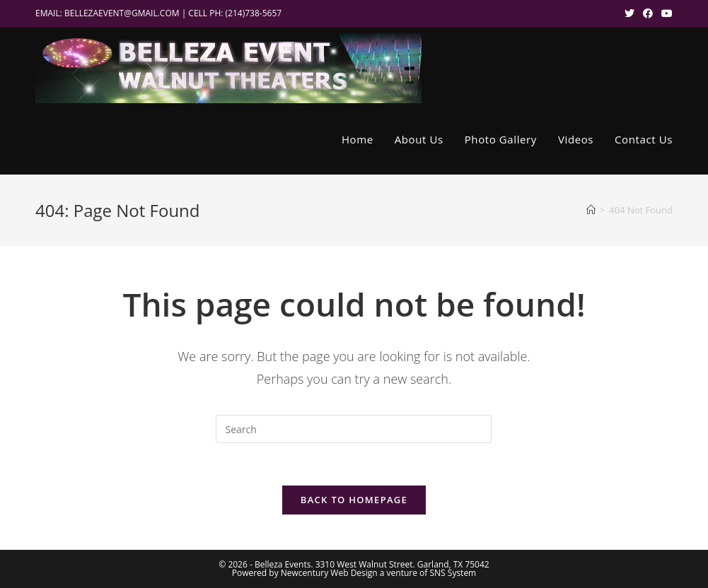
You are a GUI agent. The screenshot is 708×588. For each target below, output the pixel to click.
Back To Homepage (354, 500)
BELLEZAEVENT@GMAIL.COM (122, 13)
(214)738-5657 (254, 13)
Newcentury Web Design (329, 573)
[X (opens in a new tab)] (629, 13)
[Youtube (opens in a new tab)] (665, 13)
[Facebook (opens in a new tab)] (648, 13)
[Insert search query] (354, 429)
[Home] (591, 210)
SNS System (453, 573)
